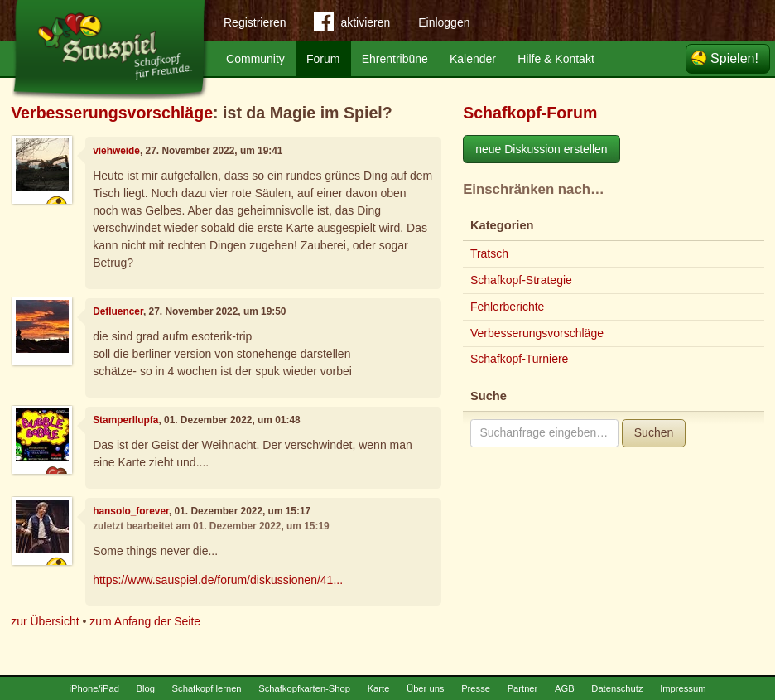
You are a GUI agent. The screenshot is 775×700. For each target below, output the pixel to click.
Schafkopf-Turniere (520, 359)
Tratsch (489, 253)
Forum (323, 59)
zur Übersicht (45, 621)
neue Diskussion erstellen (542, 149)
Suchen (654, 432)
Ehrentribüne (395, 59)
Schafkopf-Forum (530, 113)
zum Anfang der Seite (145, 621)
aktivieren (352, 25)
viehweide (116, 151)
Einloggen (444, 22)
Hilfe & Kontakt (556, 59)
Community (255, 59)
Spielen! (734, 58)
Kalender (473, 59)
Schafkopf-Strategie (521, 280)
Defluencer (118, 311)
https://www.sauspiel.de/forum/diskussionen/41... (218, 580)
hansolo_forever (131, 511)
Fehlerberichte (508, 307)
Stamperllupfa (125, 420)
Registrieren (255, 22)
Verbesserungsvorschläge (112, 113)
